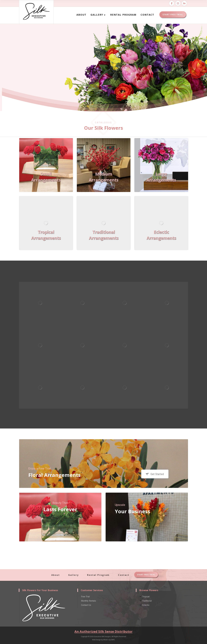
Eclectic (146, 605)
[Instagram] (178, 3)
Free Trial (85, 597)
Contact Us (86, 605)
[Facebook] (172, 3)
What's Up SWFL (109, 640)
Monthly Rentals (89, 601)
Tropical (146, 597)
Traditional (147, 601)
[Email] (184, 3)
